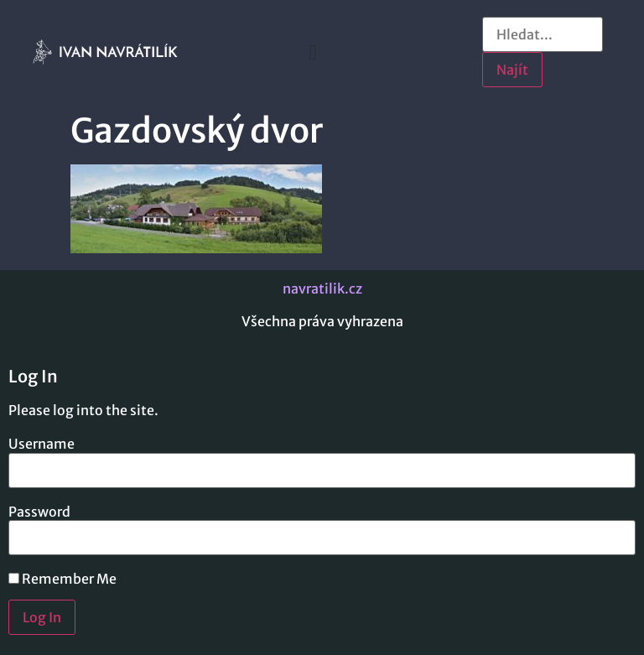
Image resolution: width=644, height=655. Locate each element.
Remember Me (62, 579)
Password (39, 512)
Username (42, 444)
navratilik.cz (322, 289)
